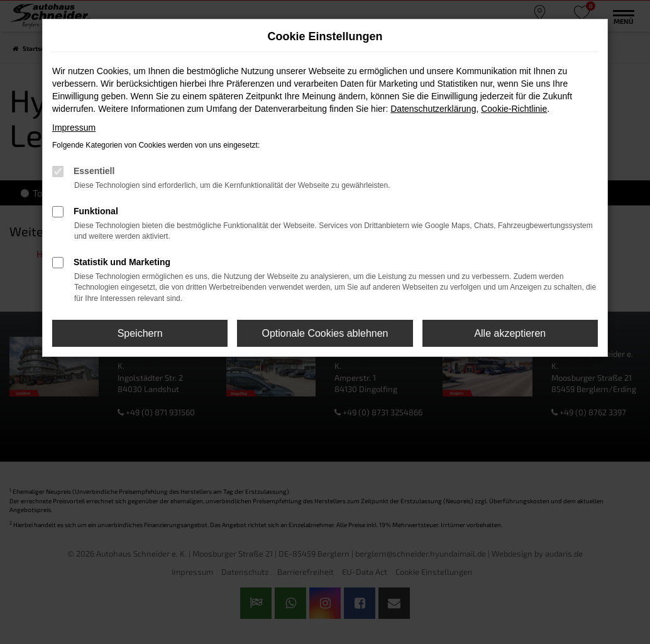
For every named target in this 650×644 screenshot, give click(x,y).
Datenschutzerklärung (433, 109)
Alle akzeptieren (510, 333)
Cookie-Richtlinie (514, 109)
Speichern (140, 333)
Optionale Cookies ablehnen (325, 333)
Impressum (74, 128)
